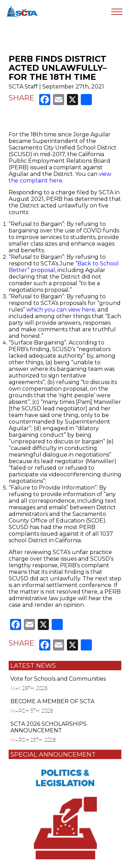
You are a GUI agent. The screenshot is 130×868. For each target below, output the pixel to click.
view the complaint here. (60, 177)
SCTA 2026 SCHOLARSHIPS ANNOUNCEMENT (49, 727)
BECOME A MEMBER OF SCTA (52, 701)
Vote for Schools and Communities (58, 679)
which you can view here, (61, 310)
